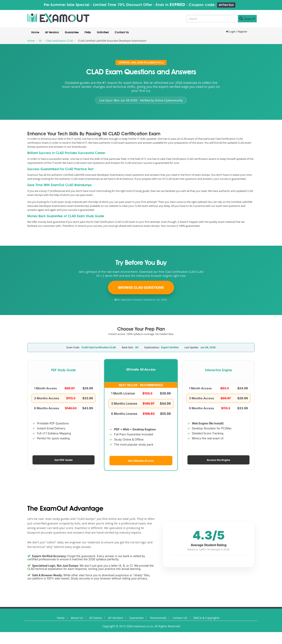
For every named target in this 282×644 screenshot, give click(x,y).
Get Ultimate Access (141, 460)
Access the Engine (218, 460)
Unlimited (103, 32)
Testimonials (158, 618)
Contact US (180, 618)
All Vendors (52, 32)
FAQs (88, 32)
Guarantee (72, 32)
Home (35, 32)
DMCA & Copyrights (207, 618)
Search (247, 19)
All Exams (96, 618)
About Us (77, 618)
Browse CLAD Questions (141, 288)
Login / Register (237, 31)
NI (40, 41)
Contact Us (122, 32)
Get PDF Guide (64, 460)
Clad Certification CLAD (60, 41)
